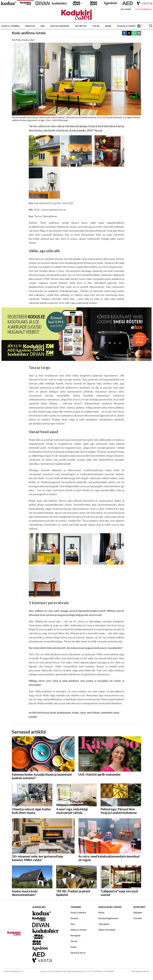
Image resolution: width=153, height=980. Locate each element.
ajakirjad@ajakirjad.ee (76, 971)
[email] (139, 33)
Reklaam (138, 912)
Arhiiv (101, 912)
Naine (108, 26)
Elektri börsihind (107, 930)
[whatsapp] (134, 33)
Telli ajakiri (126, 9)
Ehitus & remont (60, 26)
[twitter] (129, 33)
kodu (53, 713)
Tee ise (96, 26)
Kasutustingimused (108, 918)
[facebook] (124, 33)
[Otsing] (151, 26)
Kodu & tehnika (11, 26)
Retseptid (81, 26)
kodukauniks (64, 713)
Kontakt (138, 918)
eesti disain (93, 713)
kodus (76, 713)
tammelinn (107, 713)
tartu (83, 713)
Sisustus (30, 26)
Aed (43, 26)
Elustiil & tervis (126, 26)
